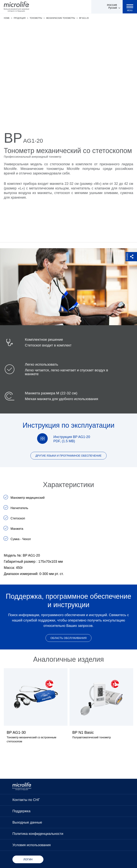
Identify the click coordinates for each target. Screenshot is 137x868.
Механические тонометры (61, 18)
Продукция (20, 18)
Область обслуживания (69, 638)
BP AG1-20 (84, 18)
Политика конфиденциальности (38, 834)
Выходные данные (27, 822)
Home (7, 18)
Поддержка (21, 811)
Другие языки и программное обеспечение (68, 456)
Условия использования (32, 845)
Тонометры (36, 18)
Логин (28, 859)
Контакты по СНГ (26, 800)
